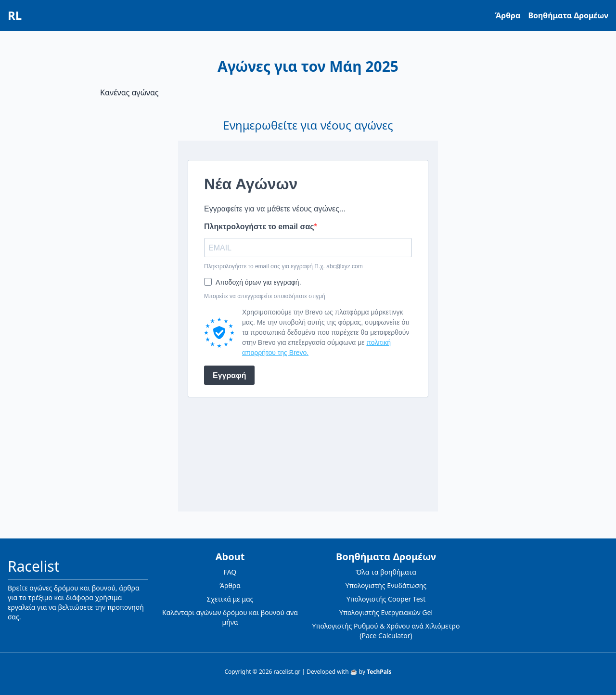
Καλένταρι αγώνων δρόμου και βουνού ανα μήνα (230, 617)
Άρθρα (508, 15)
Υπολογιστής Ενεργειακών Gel (386, 612)
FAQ (230, 572)
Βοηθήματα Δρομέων (568, 15)
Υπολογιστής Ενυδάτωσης (386, 585)
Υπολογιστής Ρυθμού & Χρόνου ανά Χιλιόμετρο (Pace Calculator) (386, 631)
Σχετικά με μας (230, 599)
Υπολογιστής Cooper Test (386, 599)
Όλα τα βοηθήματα (386, 572)
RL (15, 15)
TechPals (379, 672)
